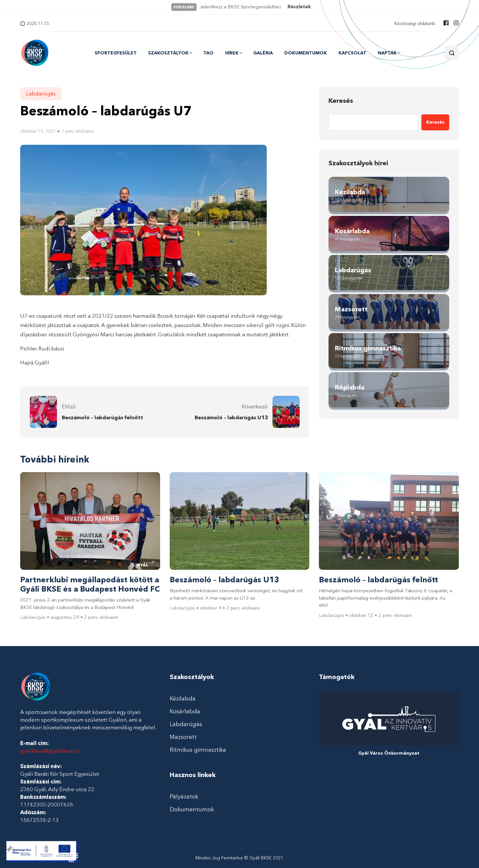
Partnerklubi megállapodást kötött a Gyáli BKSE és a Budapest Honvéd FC (90, 584)
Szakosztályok (168, 53)
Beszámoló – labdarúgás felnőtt (102, 418)
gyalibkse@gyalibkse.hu (50, 751)
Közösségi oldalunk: (415, 24)
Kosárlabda (185, 711)
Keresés (341, 101)
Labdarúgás (41, 94)
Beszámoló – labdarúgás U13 (231, 418)
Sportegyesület (116, 53)
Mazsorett (183, 737)
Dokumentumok (306, 53)
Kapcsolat (352, 53)
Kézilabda (183, 699)
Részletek (299, 7)
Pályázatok (184, 797)
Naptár (387, 53)
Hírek (232, 53)
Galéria (263, 53)
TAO (208, 53)
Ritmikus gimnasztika (198, 750)
